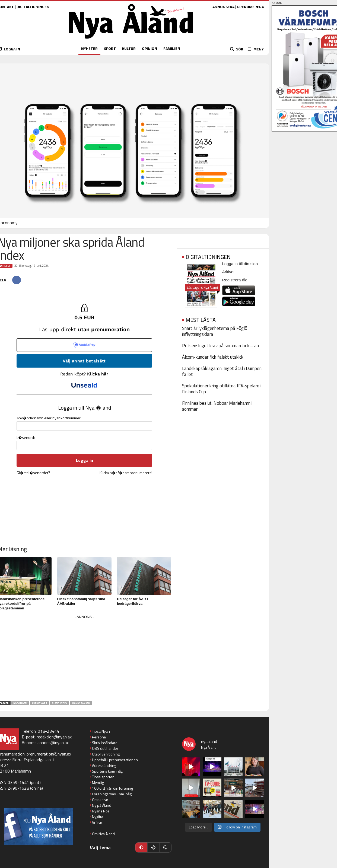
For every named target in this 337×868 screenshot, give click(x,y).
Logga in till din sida (240, 264)
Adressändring (104, 765)
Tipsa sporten (103, 777)
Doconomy (20, 703)
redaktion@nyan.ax (54, 737)
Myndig (98, 782)
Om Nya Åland (103, 834)
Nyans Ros (101, 811)
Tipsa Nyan (101, 731)
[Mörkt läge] (165, 847)
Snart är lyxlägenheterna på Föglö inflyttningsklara (215, 331)
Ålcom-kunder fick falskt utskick (213, 357)
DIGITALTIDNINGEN (33, 7)
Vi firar (97, 822)
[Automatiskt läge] (141, 847)
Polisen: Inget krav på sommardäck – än (220, 346)
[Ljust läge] (153, 847)
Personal (99, 737)
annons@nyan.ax (53, 742)
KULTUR (129, 48)
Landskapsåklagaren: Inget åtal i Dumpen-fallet (223, 371)
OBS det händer (105, 748)
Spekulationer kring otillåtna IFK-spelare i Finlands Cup (222, 389)
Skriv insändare (105, 743)
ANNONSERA (223, 7)
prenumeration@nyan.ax (49, 754)
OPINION (150, 48)
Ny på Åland (102, 805)
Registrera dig (235, 280)
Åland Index (60, 703)
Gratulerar (100, 800)
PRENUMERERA (250, 7)
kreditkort (40, 703)
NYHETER (89, 48)
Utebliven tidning (106, 754)
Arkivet (228, 272)
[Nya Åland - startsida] (131, 40)
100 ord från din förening (112, 788)
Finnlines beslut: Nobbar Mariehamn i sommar (217, 406)
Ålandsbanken (81, 703)
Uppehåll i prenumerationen (115, 760)
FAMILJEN (172, 48)
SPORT (110, 48)
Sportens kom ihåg (107, 771)
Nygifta (98, 817)
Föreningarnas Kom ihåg (112, 794)
